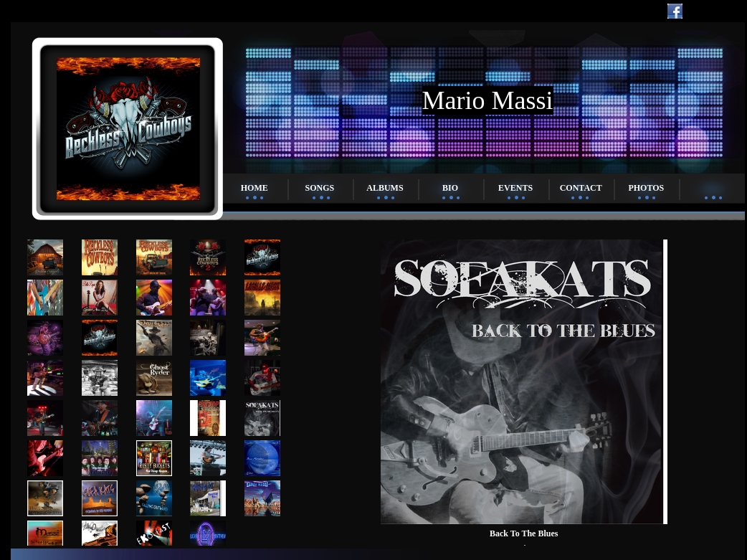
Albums (385, 188)
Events (515, 188)
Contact (581, 188)
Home (254, 188)
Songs (320, 188)
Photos (646, 188)
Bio (450, 188)
